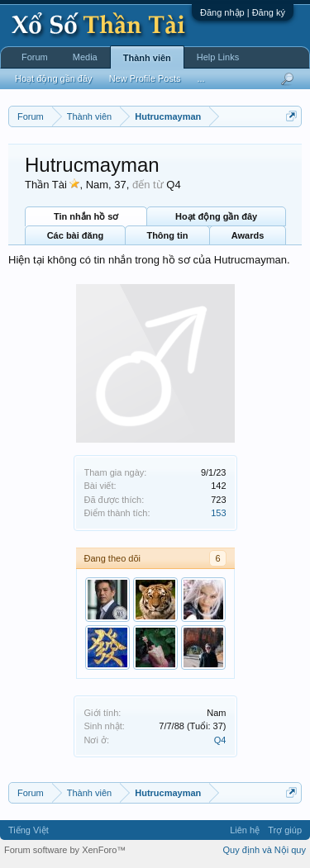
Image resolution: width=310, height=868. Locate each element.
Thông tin (167, 235)
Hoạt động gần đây (216, 216)
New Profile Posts (145, 78)
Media (85, 57)
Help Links (218, 57)
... (200, 78)
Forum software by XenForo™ (65, 850)
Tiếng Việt (29, 830)
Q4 (220, 740)
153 (218, 513)
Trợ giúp (285, 830)
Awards (248, 235)
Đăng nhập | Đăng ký (243, 12)
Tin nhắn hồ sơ (86, 216)
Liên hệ (245, 830)
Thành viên (147, 58)
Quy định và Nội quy (265, 850)
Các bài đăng (75, 235)
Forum (35, 57)
